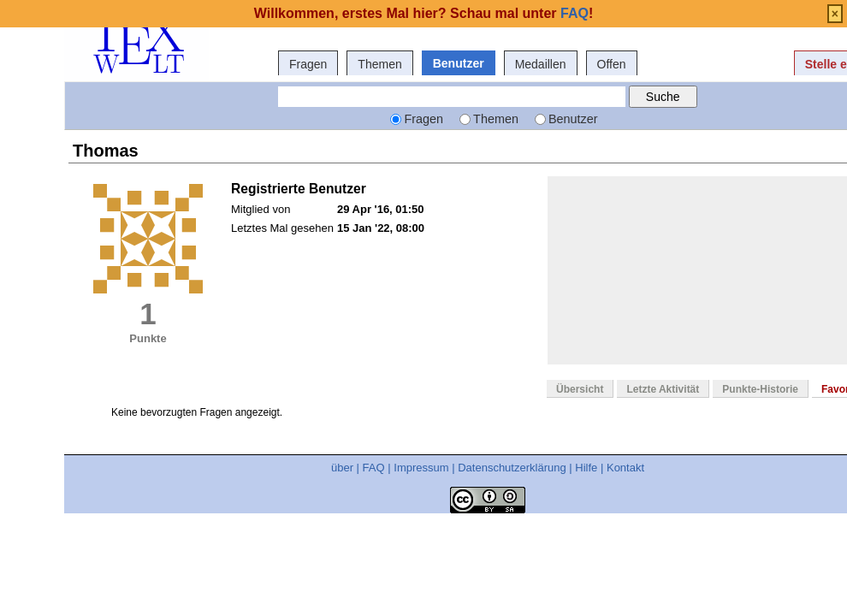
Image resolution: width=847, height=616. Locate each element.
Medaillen (541, 64)
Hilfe (586, 468)
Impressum (421, 468)
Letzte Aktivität (663, 389)
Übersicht (580, 389)
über (342, 468)
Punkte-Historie (760, 389)
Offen (612, 64)
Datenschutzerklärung (512, 468)
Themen (379, 64)
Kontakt (625, 468)
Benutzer (459, 63)
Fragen (308, 64)
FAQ (374, 468)
